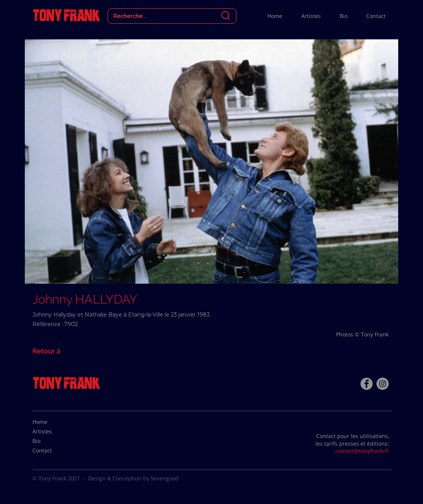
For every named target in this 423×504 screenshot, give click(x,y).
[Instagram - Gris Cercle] (383, 384)
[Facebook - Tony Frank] (367, 384)
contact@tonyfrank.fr (362, 451)
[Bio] (51, 441)
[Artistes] (51, 431)
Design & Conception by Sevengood (133, 478)
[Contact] (51, 451)
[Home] (51, 422)
